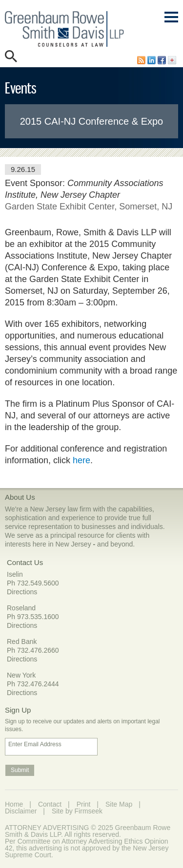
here (81, 460)
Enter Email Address (35, 744)
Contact (50, 804)
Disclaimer (21, 811)
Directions (22, 592)
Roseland (21, 608)
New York (21, 675)
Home (14, 804)
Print (84, 804)
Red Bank (22, 642)
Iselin (15, 574)
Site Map (119, 804)
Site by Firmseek (77, 811)
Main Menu (171, 22)
